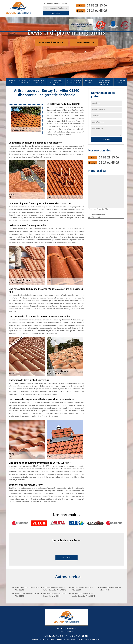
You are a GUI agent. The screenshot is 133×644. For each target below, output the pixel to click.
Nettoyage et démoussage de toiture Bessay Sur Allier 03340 (55, 589)
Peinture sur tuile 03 (89, 82)
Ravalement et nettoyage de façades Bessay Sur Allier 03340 (83, 595)
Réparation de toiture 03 (39, 82)
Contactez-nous (93, 640)
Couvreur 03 (12, 82)
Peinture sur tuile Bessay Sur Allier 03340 (82, 589)
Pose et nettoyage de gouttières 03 (74, 82)
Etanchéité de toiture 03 (24, 82)
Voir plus (67, 558)
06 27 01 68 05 (97, 11)
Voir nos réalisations (51, 42)
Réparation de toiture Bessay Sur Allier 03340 (27, 595)
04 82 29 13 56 (97, 5)
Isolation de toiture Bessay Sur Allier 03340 (111, 589)
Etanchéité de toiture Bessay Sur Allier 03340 (27, 589)
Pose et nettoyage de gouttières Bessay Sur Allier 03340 (55, 595)
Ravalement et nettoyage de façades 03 (104, 83)
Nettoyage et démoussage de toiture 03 (56, 83)
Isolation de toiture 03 (120, 82)
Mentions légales (74, 640)
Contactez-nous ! (84, 42)
